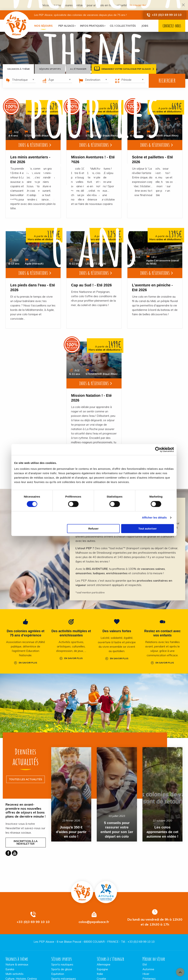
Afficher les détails (154, 517)
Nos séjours (43, 26)
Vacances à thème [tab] (18, 69)
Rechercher (167, 81)
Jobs (147, 26)
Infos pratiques (93, 26)
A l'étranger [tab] (79, 69)
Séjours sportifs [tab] (50, 69)
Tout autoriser (148, 529)
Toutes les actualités (26, 779)
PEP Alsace (66, 26)
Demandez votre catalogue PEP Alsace (123, 69)
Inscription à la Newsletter (26, 842)
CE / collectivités (125, 26)
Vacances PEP (17, 25)
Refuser (93, 529)
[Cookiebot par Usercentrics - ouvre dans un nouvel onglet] (158, 450)
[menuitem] (43, 26)
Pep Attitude (106, 892)
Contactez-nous (172, 26)
